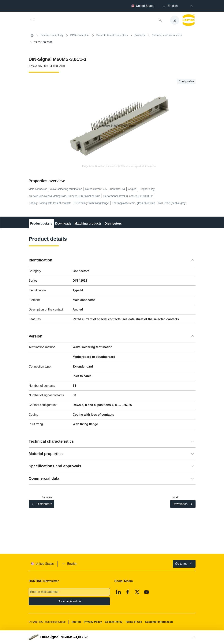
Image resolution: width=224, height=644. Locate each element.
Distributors (113, 224)
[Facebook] (128, 592)
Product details (41, 224)
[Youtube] (147, 592)
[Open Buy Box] (112, 637)
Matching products (88, 224)
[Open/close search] (160, 20)
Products (140, 35)
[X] (137, 592)
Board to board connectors (112, 35)
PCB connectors (80, 35)
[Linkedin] (118, 592)
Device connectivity (52, 35)
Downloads (63, 224)
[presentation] (170, 6)
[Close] (192, 6)
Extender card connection (167, 35)
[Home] (32, 35)
